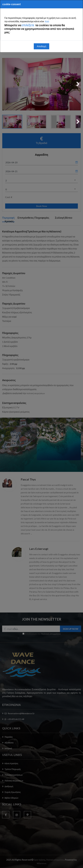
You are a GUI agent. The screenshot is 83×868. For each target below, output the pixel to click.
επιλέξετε (28, 25)
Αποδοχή (41, 46)
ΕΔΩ (47, 21)
